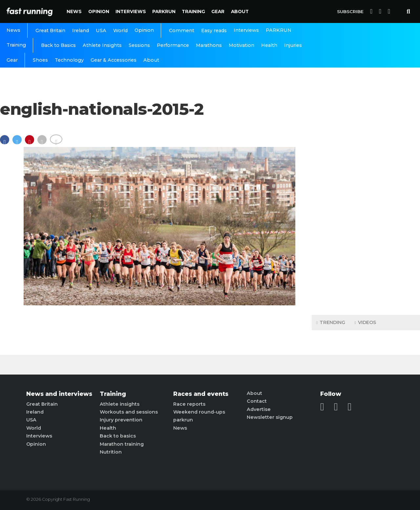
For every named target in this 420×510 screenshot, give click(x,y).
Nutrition (111, 452)
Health (269, 45)
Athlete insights (120, 404)
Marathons (209, 45)
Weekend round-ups (199, 412)
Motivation (241, 45)
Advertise (259, 409)
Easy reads (214, 31)
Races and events (201, 394)
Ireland (81, 31)
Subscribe (350, 11)
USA (101, 31)
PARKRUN (164, 11)
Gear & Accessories (114, 60)
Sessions (139, 45)
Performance (173, 45)
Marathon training (122, 444)
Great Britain (50, 31)
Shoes (40, 60)
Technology (69, 60)
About (240, 11)
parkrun (183, 420)
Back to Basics (58, 45)
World (120, 31)
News (74, 11)
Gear (218, 11)
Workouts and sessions (129, 412)
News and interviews (59, 394)
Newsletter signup (270, 417)
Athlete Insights (102, 45)
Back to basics (118, 436)
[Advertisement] (366, 207)
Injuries (293, 45)
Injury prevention (121, 420)
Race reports (189, 404)
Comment (182, 31)
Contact (257, 401)
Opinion (99, 11)
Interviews (131, 11)
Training (193, 11)
